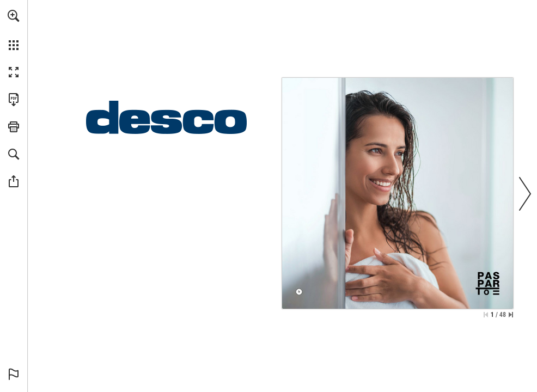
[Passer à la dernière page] (511, 315)
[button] (14, 16)
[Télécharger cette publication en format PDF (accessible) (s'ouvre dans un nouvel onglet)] (14, 100)
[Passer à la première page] (486, 315)
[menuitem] (14, 30)
